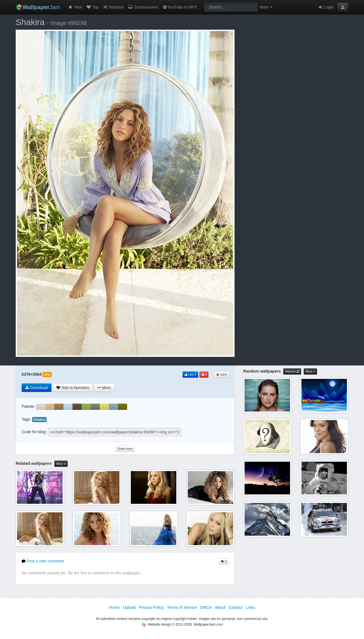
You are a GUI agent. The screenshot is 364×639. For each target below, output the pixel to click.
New (75, 7)
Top (92, 7)
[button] (343, 7)
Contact (235, 607)
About (220, 607)
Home (114, 607)
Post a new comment (43, 561)
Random (113, 7)
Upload (129, 607)
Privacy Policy (151, 607)
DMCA (206, 607)
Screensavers (143, 7)
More (61, 464)
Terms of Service (182, 607)
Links (250, 607)
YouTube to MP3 (180, 7)
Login (326, 7)
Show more (125, 449)
